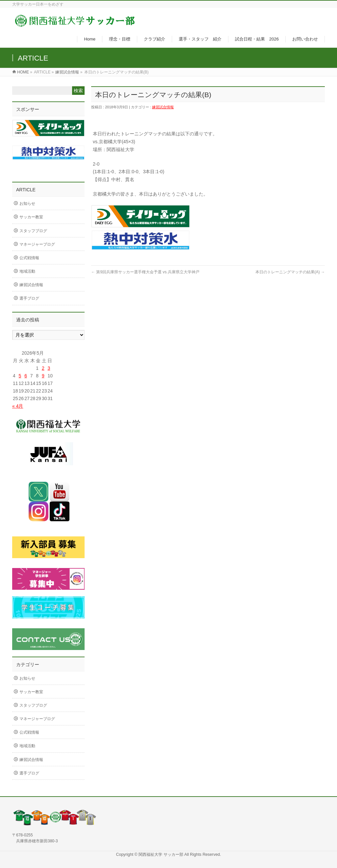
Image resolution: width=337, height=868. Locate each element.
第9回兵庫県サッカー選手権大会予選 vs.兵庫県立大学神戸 (145, 272)
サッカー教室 (31, 217)
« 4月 (18, 406)
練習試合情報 (67, 72)
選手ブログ (29, 298)
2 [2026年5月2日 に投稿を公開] (43, 368)
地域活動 (27, 271)
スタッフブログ (33, 231)
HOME (23, 72)
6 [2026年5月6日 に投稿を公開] (26, 376)
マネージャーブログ (37, 244)
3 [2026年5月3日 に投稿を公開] (49, 368)
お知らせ (27, 203)
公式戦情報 (29, 258)
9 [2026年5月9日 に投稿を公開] (43, 376)
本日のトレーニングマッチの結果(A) (290, 272)
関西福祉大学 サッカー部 (161, 854)
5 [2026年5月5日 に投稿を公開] (20, 376)
